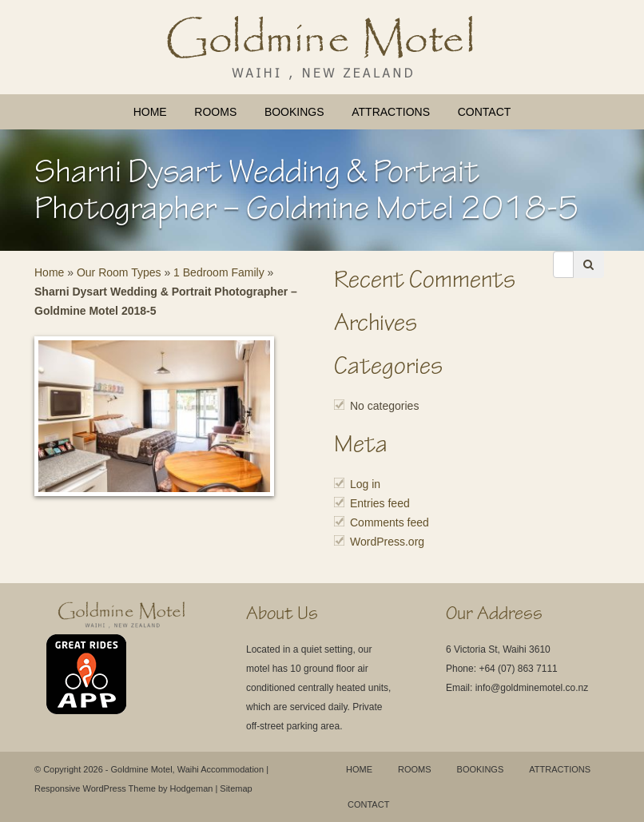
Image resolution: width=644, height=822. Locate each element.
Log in (365, 484)
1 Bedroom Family (219, 272)
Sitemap (236, 788)
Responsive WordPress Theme (95, 788)
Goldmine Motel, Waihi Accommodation (188, 769)
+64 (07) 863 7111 (518, 669)
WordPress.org (387, 542)
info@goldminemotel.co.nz (532, 688)
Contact (485, 112)
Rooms (215, 112)
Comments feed (390, 522)
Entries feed (380, 503)
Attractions (391, 112)
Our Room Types (119, 272)
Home (150, 112)
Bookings (294, 112)
